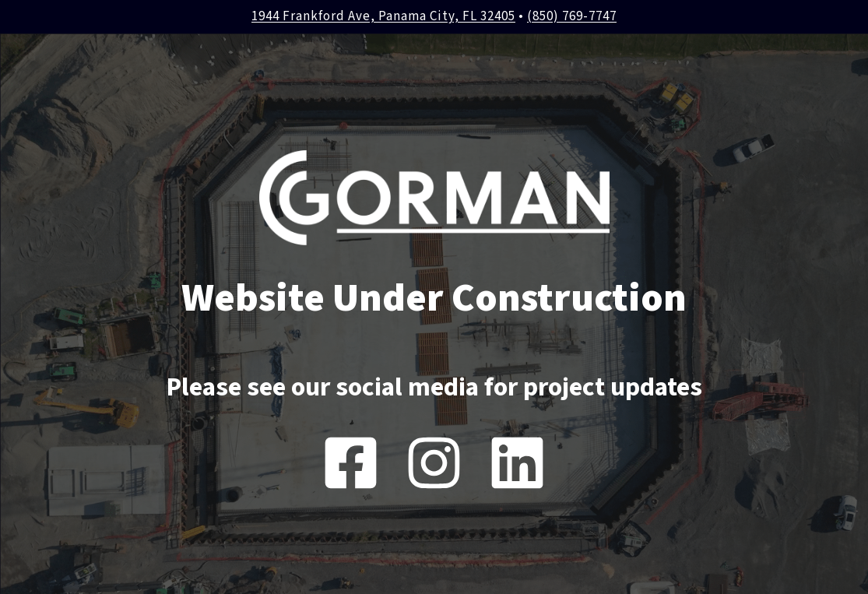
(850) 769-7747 (572, 16)
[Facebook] (351, 463)
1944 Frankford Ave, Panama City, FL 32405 (383, 16)
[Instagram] (434, 463)
